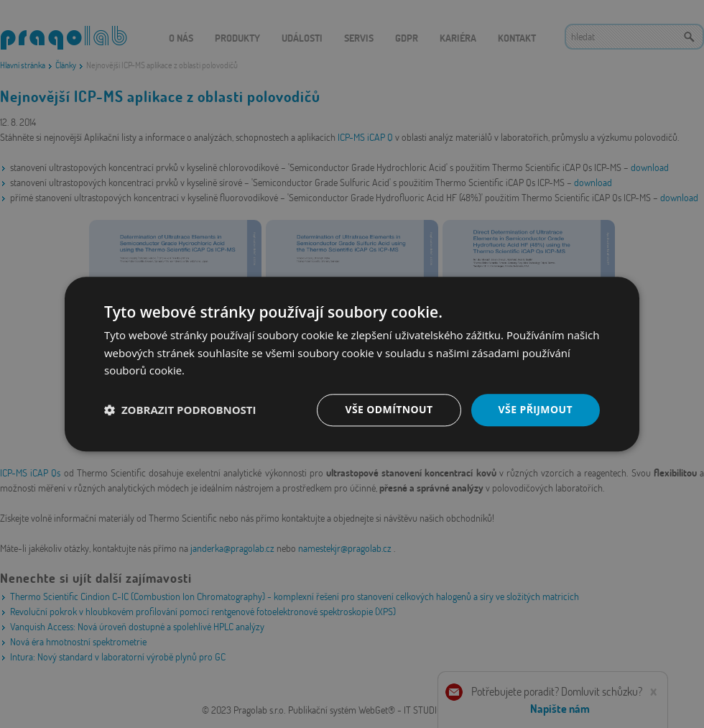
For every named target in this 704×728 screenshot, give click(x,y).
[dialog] (352, 364)
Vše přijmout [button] (536, 409)
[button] (180, 410)
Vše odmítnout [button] (389, 409)
